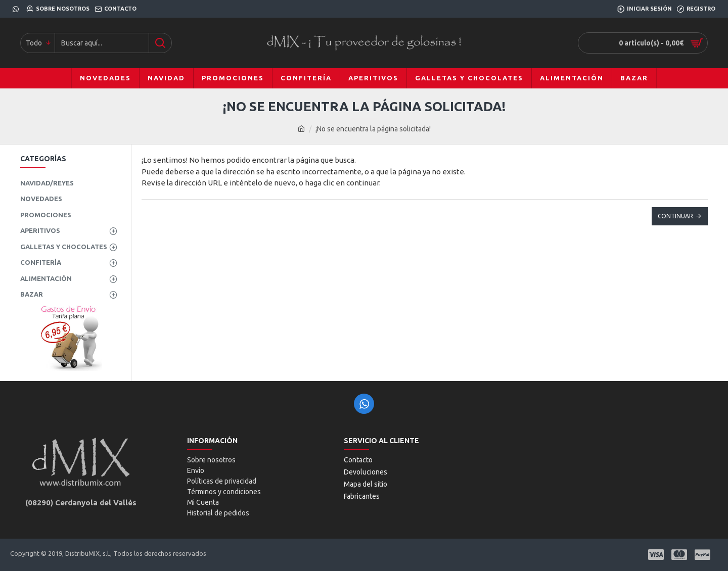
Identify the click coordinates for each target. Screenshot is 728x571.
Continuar (675, 216)
